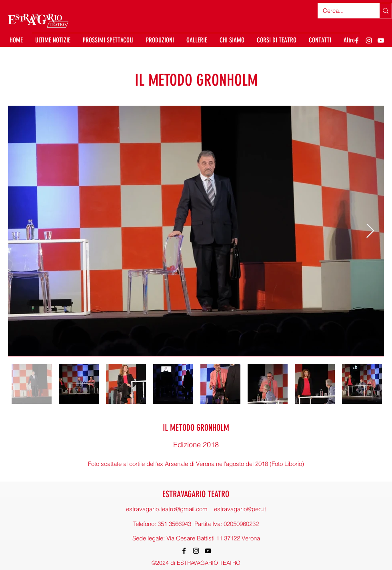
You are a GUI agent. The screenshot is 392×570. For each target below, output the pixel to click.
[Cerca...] (343, 11)
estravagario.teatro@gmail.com (167, 509)
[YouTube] (381, 40)
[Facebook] (357, 40)
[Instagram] (369, 40)
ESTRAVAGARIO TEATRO (196, 494)
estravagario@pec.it (240, 509)
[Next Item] (370, 231)
